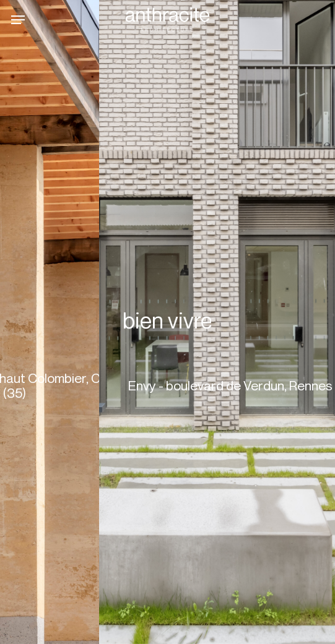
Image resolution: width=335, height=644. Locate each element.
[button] (18, 20)
